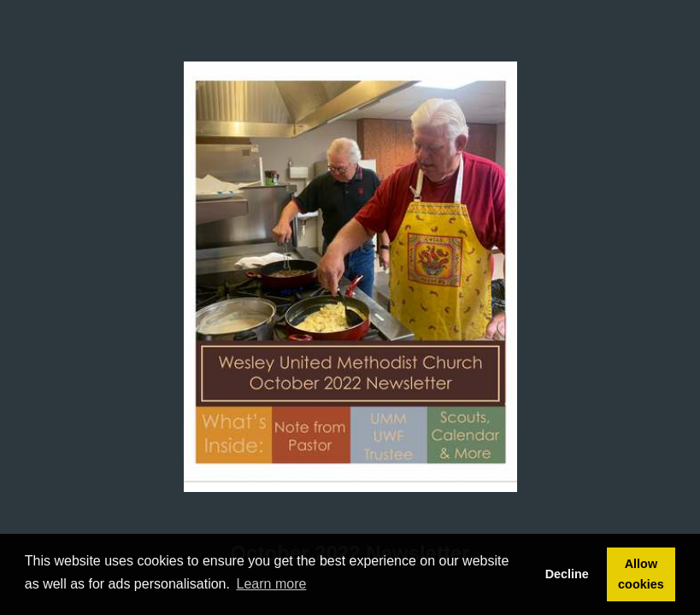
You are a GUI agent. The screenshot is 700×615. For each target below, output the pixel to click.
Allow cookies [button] (641, 574)
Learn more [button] (272, 584)
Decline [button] (567, 574)
